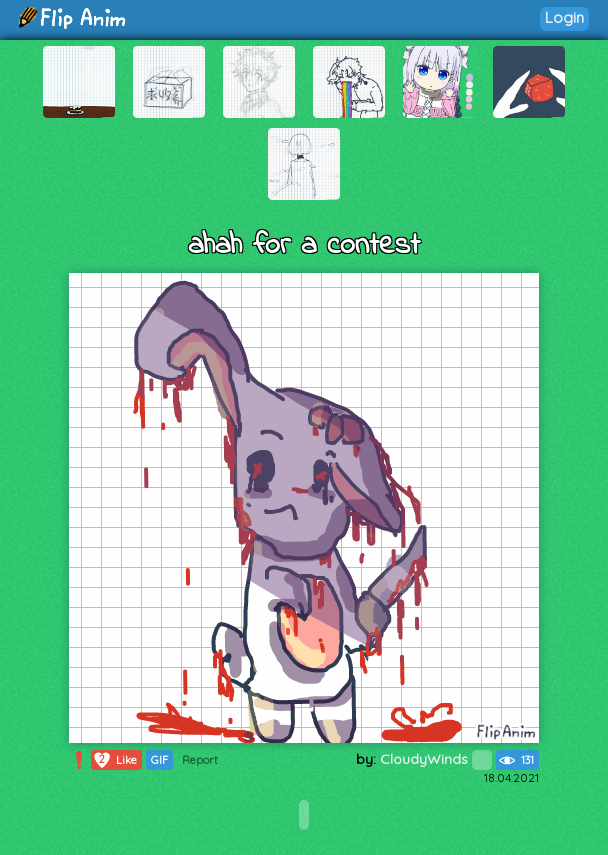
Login (564, 17)
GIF (159, 760)
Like (114, 760)
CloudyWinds (436, 759)
